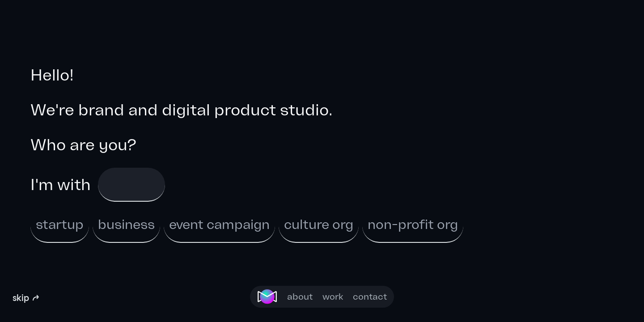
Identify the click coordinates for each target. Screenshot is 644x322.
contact (370, 297)
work (333, 297)
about (300, 297)
